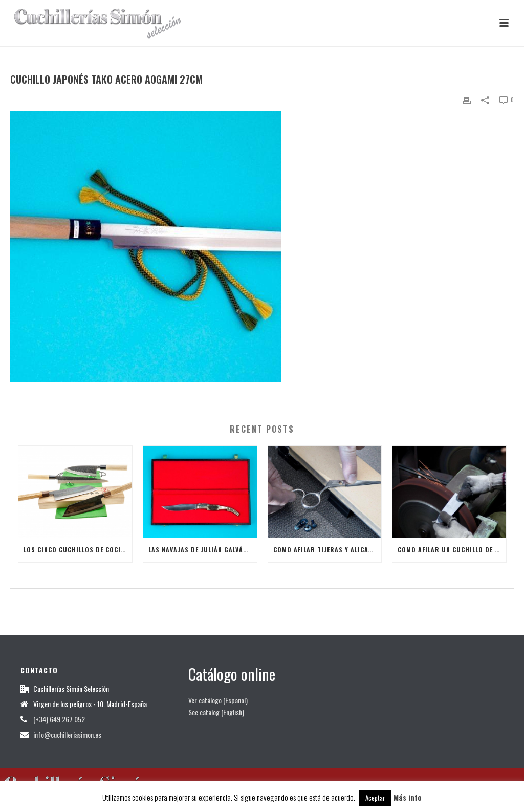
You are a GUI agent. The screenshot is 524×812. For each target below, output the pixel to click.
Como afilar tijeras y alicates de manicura (327, 550)
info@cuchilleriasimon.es (67, 735)
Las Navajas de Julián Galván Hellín (203, 550)
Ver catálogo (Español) (218, 700)
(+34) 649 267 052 (59, 719)
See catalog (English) (216, 712)
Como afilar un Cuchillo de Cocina (452, 550)
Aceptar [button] (375, 798)
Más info (407, 797)
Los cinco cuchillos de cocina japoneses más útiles (78, 550)
